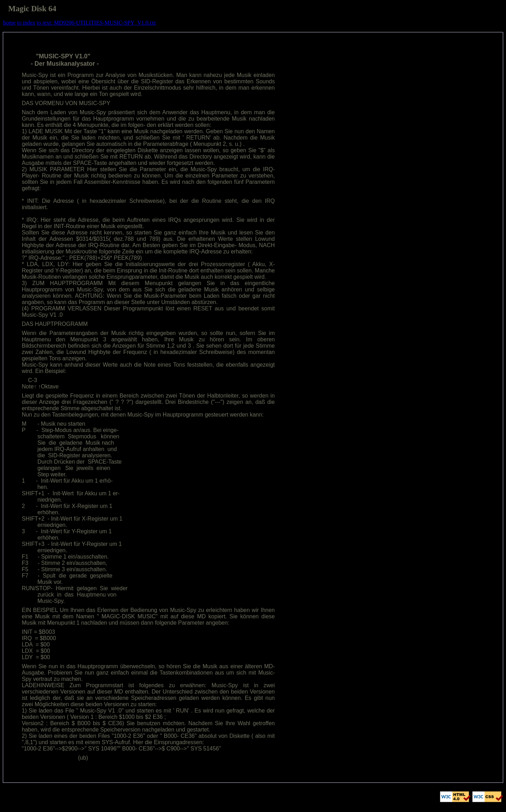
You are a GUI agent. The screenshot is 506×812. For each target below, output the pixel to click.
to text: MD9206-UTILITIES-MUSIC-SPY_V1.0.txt (96, 23)
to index (26, 23)
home (9, 23)
